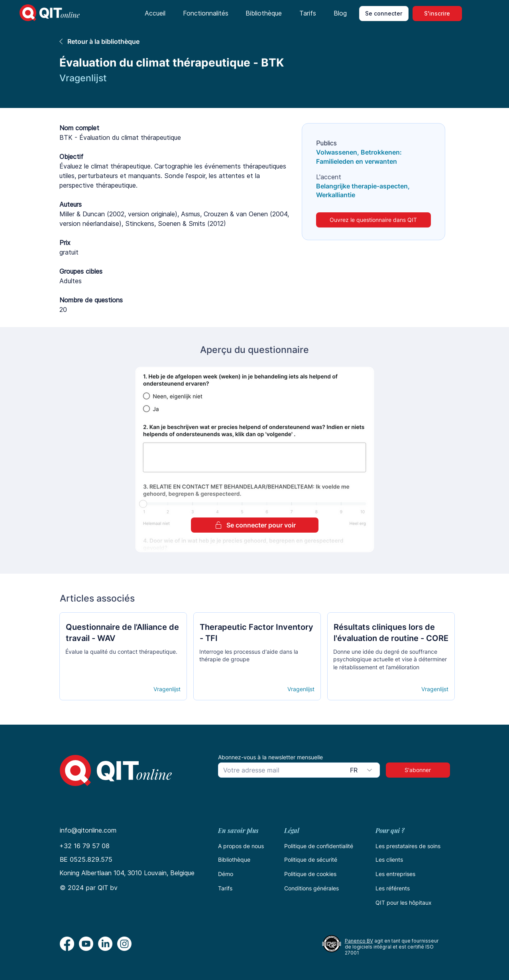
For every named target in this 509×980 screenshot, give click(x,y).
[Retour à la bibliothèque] (172, 41)
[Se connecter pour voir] (255, 525)
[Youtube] (86, 944)
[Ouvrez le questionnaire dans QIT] (373, 220)
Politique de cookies (310, 874)
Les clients (389, 859)
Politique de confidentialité (319, 846)
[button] (206, 14)
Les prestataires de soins (408, 846)
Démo (226, 874)
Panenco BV (359, 941)
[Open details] (94, 689)
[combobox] (362, 770)
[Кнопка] (123, 637)
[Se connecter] (384, 14)
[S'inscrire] (437, 14)
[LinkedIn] (105, 944)
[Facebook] (67, 944)
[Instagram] (124, 944)
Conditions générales (311, 888)
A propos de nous (241, 846)
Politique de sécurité (311, 859)
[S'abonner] (418, 770)
